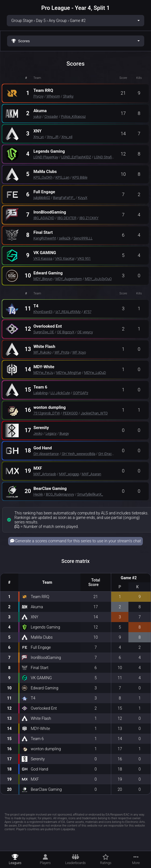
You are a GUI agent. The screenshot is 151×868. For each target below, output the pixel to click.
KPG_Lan (63, 177)
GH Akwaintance (46, 454)
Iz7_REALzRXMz (68, 312)
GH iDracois (107, 454)
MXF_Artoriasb (45, 474)
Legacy (51, 433)
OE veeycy (85, 332)
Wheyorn (53, 96)
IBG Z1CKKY (89, 218)
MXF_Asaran (92, 474)
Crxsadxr (51, 116)
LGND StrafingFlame (110, 157)
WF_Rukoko (42, 352)
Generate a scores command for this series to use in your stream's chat (76, 541)
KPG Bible (80, 177)
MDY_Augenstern (69, 279)
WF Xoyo (79, 352)
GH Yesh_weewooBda (79, 454)
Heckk (38, 494)
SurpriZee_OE (44, 332)
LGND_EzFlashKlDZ (76, 157)
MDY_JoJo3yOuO (98, 279)
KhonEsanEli (43, 312)
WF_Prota (62, 352)
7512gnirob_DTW (47, 413)
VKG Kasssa (43, 258)
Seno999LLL (83, 238)
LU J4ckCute (60, 393)
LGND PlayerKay (46, 157)
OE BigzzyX (66, 332)
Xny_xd (67, 137)
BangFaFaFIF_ (64, 198)
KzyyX (83, 198)
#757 (87, 312)
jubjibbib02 (42, 198)
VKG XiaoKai (65, 258)
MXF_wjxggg (69, 474)
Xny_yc (39, 137)
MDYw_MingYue (69, 373)
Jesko (38, 433)
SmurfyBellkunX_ (90, 494)
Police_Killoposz (73, 116)
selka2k (65, 238)
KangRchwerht (45, 238)
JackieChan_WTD (94, 413)
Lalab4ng (40, 393)
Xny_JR (53, 137)
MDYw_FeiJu (43, 373)
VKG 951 (84, 258)
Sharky (68, 96)
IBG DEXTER (67, 218)
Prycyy (38, 96)
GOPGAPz (80, 393)
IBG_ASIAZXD (44, 218)
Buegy (64, 433)
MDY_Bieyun (43, 279)
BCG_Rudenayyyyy (60, 494)
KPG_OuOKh (43, 177)
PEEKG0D (70, 413)
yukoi (37, 116)
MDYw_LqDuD (95, 373)
